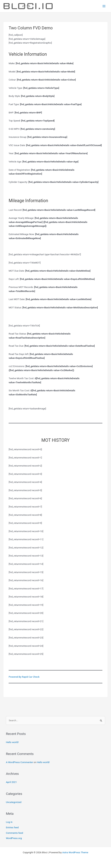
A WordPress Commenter (20, 762)
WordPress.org (14, 838)
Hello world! (12, 742)
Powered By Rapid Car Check (24, 677)
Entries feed (12, 827)
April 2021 (11, 782)
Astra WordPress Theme (75, 852)
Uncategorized (14, 802)
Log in (9, 822)
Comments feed (15, 833)
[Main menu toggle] (104, 6)
